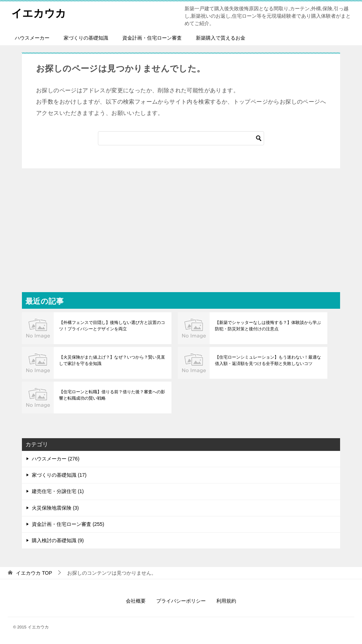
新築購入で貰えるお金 (221, 38)
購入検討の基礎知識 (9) (58, 540)
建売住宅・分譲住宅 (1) (58, 491)
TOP (34, 573)
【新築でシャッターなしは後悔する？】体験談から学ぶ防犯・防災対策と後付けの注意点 (268, 326)
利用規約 (226, 601)
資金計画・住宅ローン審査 (152, 38)
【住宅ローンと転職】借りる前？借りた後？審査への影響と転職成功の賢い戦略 (112, 395)
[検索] (181, 138)
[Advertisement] (181, 221)
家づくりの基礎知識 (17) (59, 475)
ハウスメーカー (32, 38)
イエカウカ (39, 12)
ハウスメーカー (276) (56, 459)
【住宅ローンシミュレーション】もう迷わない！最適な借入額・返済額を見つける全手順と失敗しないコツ (268, 360)
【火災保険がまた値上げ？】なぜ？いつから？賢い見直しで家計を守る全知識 (112, 360)
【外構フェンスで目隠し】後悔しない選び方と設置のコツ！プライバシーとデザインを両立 (112, 326)
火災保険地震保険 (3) (55, 508)
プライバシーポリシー (181, 601)
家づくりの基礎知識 (86, 38)
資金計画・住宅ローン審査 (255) (68, 524)
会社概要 (136, 601)
